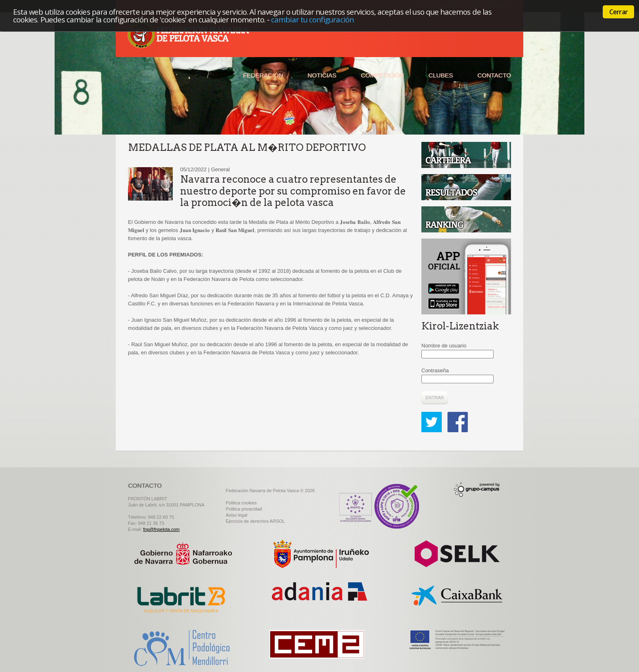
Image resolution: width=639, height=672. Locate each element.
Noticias (322, 75)
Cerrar (618, 12)
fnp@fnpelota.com (161, 529)
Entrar (435, 398)
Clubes (441, 75)
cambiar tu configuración (312, 19)
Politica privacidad (244, 509)
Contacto (494, 75)
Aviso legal (237, 515)
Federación (263, 75)
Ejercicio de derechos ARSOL (255, 521)
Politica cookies (241, 503)
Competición (382, 75)
